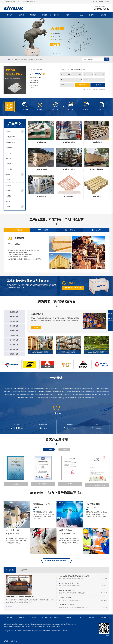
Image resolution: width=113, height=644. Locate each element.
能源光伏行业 (14, 331)
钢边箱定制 (39, 59)
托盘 (8, 201)
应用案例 (33, 15)
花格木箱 (78, 600)
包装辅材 (8, 207)
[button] (54, 54)
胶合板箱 (9, 148)
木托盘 (9, 164)
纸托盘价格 (66, 579)
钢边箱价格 (75, 607)
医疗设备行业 (14, 349)
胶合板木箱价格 (75, 593)
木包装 (8, 131)
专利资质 (80, 15)
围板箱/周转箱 (11, 142)
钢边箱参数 (24, 59)
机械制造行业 (14, 321)
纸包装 (8, 174)
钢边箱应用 (32, 59)
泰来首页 (9, 15)
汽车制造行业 (14, 335)
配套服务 (45, 15)
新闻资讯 (92, 15)
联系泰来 (104, 15)
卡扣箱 (9, 153)
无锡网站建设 (65, 631)
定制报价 (56, 15)
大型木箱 (9, 169)
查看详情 (36, 328)
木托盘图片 (66, 600)
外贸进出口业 (14, 345)
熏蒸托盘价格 (83, 593)
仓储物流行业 (14, 312)
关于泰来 (68, 15)
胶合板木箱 (80, 579)
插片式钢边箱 (16, 59)
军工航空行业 (14, 326)
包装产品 (21, 15)
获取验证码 (82, 85)
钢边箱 (12, 641)
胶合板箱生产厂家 (83, 607)
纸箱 (8, 180)
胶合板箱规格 (67, 593)
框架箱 (9, 158)
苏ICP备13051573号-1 (49, 631)
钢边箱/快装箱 (11, 137)
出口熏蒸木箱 (73, 586)
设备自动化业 (14, 340)
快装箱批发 (72, 600)
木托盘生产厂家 (67, 607)
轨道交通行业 (14, 354)
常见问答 (95, 2)
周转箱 (9, 196)
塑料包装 (8, 191)
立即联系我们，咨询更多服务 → (56, 561)
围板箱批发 (66, 586)
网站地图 (101, 2)
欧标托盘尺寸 (73, 579)
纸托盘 (9, 185)
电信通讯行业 (14, 317)
